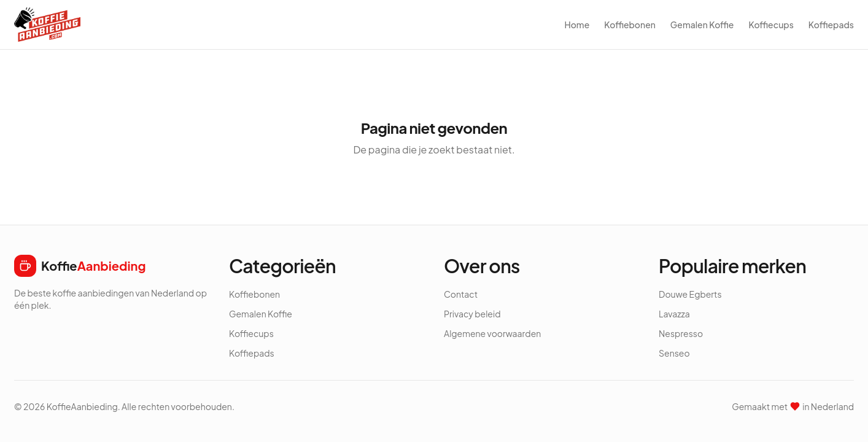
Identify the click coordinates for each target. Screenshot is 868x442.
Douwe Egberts (690, 294)
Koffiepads (831, 25)
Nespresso (681, 333)
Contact (461, 294)
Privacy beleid (472, 314)
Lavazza (674, 314)
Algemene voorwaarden (492, 333)
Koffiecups (771, 25)
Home (577, 25)
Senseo (674, 353)
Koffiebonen (630, 25)
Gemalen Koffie (702, 25)
